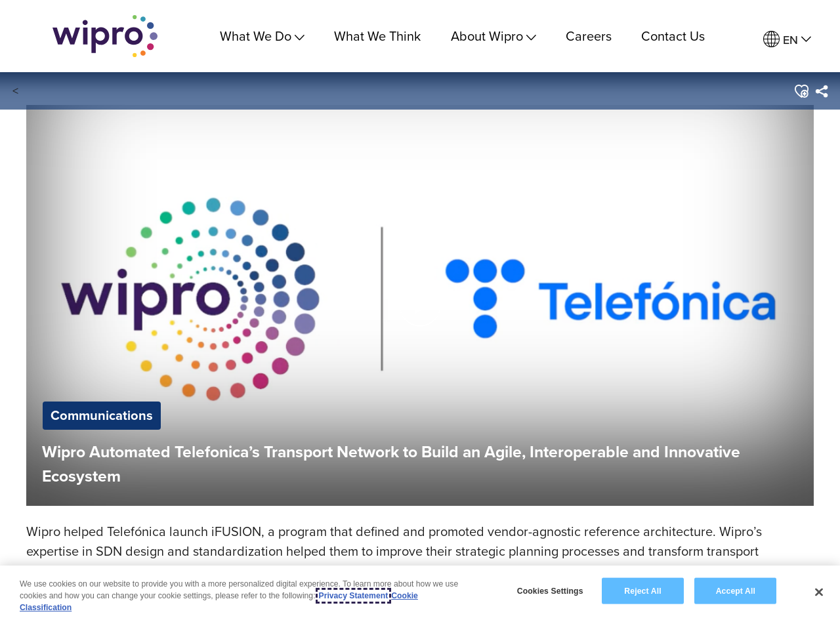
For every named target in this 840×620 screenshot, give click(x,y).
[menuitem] (787, 40)
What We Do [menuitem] (262, 36)
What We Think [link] (377, 36)
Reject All (642, 591)
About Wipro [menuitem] (493, 36)
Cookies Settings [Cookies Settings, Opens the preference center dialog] (550, 591)
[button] (800, 91)
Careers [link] (589, 36)
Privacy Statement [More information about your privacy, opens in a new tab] (354, 596)
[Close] (819, 592)
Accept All (736, 591)
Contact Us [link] (673, 36)
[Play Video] (420, 304)
